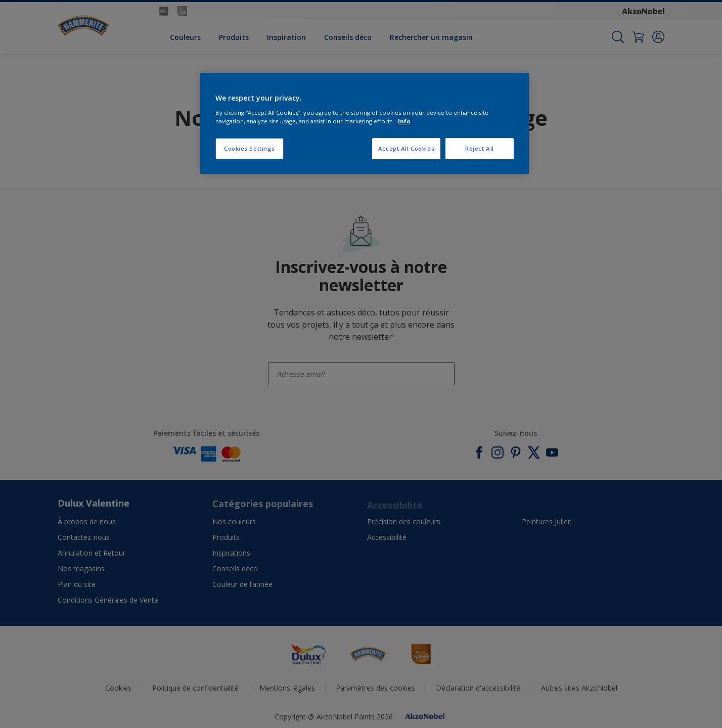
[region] (365, 123)
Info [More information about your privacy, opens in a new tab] (404, 121)
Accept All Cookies (406, 148)
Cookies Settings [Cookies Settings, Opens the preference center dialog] (250, 148)
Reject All (480, 148)
